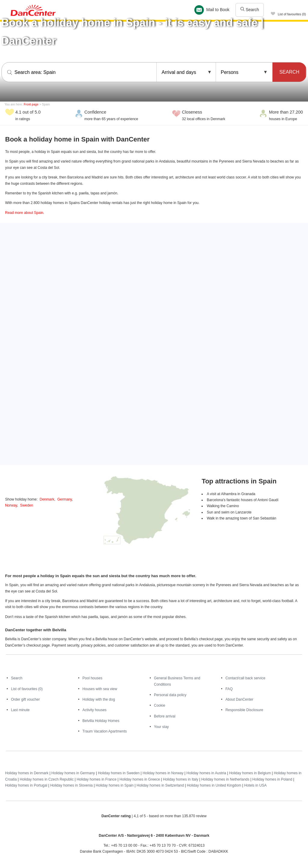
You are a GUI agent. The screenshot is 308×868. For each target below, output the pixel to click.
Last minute (20, 710)
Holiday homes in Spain (115, 785)
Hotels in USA (256, 785)
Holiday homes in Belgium (250, 773)
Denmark (47, 499)
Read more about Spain (24, 213)
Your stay (162, 727)
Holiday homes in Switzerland (160, 785)
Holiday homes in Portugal (26, 785)
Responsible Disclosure (244, 710)
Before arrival (165, 716)
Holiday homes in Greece (140, 779)
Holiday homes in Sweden (119, 773)
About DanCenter (239, 699)
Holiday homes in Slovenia (71, 785)
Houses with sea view (100, 689)
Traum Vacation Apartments (105, 731)
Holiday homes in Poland (272, 779)
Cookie (160, 705)
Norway (11, 505)
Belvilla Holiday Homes (101, 721)
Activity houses (94, 710)
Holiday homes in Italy (181, 779)
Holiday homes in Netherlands (225, 779)
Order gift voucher (25, 699)
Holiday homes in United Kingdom (214, 785)
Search (250, 10)
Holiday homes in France (97, 779)
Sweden (27, 505)
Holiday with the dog (99, 699)
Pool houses (92, 678)
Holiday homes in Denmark (27, 773)
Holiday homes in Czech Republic (46, 779)
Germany (64, 499)
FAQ (229, 689)
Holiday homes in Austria (206, 773)
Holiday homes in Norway (163, 773)
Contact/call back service (245, 678)
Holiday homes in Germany (73, 773)
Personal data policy (170, 695)
